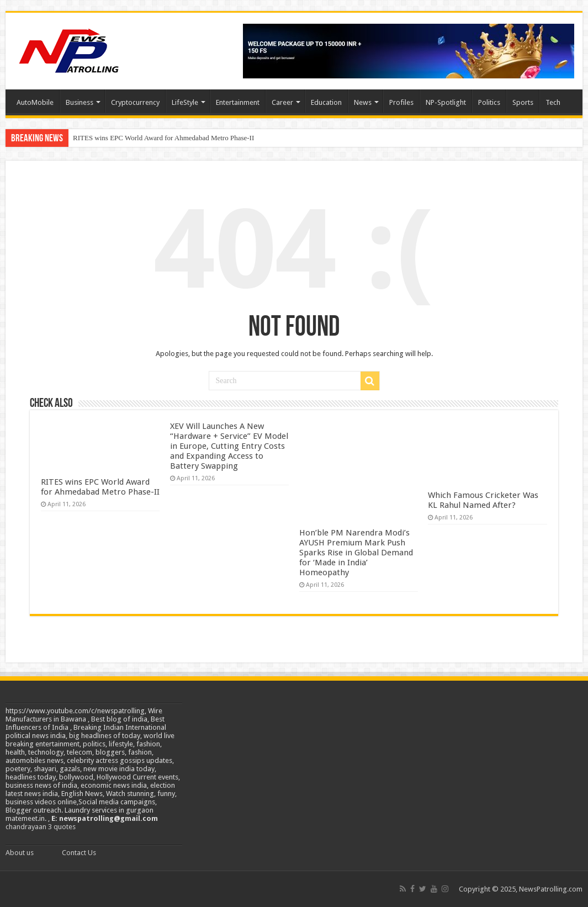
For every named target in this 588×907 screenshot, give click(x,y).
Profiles (401, 102)
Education (326, 102)
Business (80, 102)
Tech (553, 102)
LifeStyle (185, 102)
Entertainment (238, 102)
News (363, 102)
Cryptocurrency (135, 102)
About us (20, 853)
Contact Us (79, 853)
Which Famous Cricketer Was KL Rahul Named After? (483, 500)
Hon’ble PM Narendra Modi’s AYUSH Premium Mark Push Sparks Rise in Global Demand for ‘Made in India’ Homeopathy (356, 553)
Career (282, 102)
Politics (489, 102)
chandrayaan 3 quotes (41, 827)
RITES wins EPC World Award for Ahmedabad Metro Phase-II (163, 138)
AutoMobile (35, 102)
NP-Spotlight (446, 102)
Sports (523, 102)
